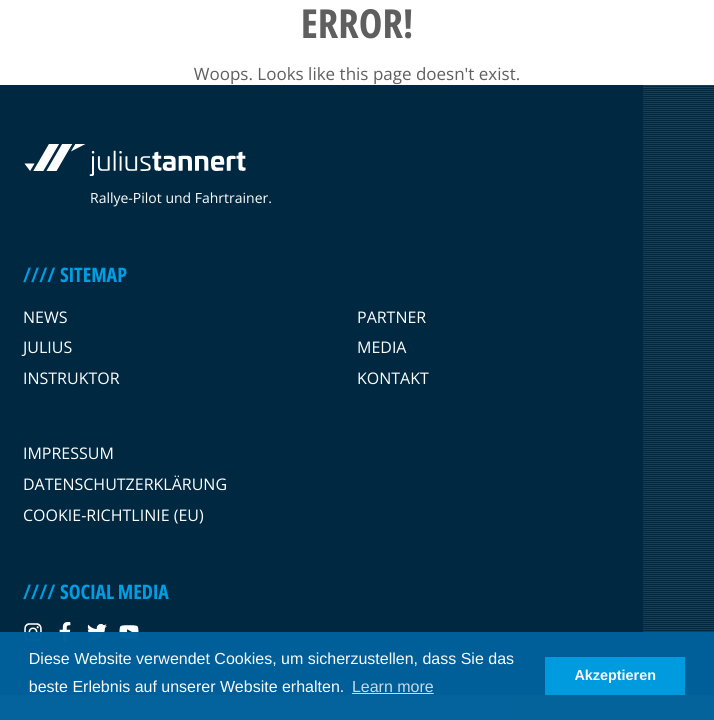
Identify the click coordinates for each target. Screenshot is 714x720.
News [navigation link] (45, 317)
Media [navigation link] (381, 347)
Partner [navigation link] (391, 317)
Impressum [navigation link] (68, 453)
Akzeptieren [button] (615, 676)
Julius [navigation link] (47, 347)
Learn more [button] (393, 687)
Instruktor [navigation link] (71, 378)
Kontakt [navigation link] (393, 378)
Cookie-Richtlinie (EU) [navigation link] (113, 515)
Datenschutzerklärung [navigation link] (125, 484)
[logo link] (133, 44)
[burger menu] (682, 44)
